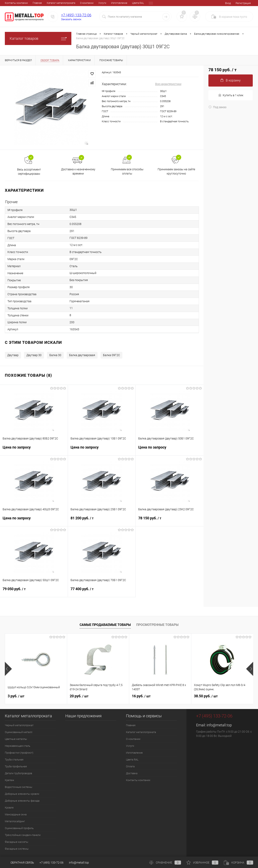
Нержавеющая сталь (18, 746)
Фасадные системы (17, 849)
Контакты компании (138, 780)
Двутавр (13, 355)
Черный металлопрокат (19, 725)
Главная (9, 3)
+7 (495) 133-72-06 (76, 15)
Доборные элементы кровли (22, 794)
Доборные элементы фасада (22, 801)
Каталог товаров (38, 38)
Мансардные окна (16, 814)
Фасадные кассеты (17, 842)
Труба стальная (14, 760)
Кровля (9, 808)
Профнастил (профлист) (19, 753)
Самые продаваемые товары (105, 625)
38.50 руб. (206, 696)
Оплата (125, 3)
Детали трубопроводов (18, 773)
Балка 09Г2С (111, 355)
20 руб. (79, 696)
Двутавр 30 (34, 355)
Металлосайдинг (15, 821)
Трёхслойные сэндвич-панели (23, 835)
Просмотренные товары (157, 625)
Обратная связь (19, 863)
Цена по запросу (34, 450)
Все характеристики (168, 84)
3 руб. (16, 696)
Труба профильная (16, 766)
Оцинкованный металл (19, 732)
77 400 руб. (102, 591)
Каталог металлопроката (33, 3)
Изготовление (91, 3)
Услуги (74, 3)
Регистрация (243, 3)
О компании (59, 3)
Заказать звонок (71, 19)
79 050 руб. (34, 591)
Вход (228, 3)
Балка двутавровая (82, 355)
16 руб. (141, 696)
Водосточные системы (19, 787)
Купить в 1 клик (231, 95)
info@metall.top (219, 725)
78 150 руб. (170, 521)
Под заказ (217, 107)
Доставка (139, 3)
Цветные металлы (16, 739)
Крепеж (9, 780)
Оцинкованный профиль (19, 828)
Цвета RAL (110, 3)
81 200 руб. (102, 521)
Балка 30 (55, 355)
